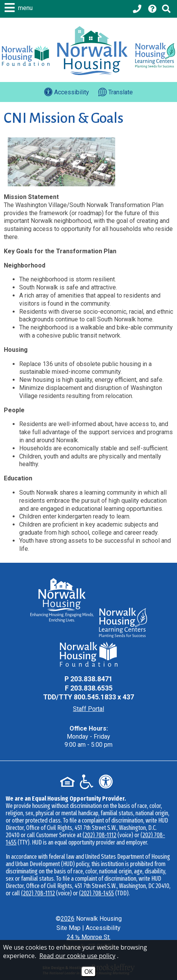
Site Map (69, 928)
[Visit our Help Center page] (152, 9)
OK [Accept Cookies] (88, 972)
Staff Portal (88, 709)
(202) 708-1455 (97, 893)
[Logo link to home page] (92, 51)
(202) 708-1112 (99, 835)
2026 (68, 919)
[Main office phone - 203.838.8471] (138, 9)
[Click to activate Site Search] (166, 9)
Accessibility (103, 928)
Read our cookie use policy (78, 956)
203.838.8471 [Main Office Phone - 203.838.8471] (91, 679)
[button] (20, 8)
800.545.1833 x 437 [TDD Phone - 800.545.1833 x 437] (104, 697)
